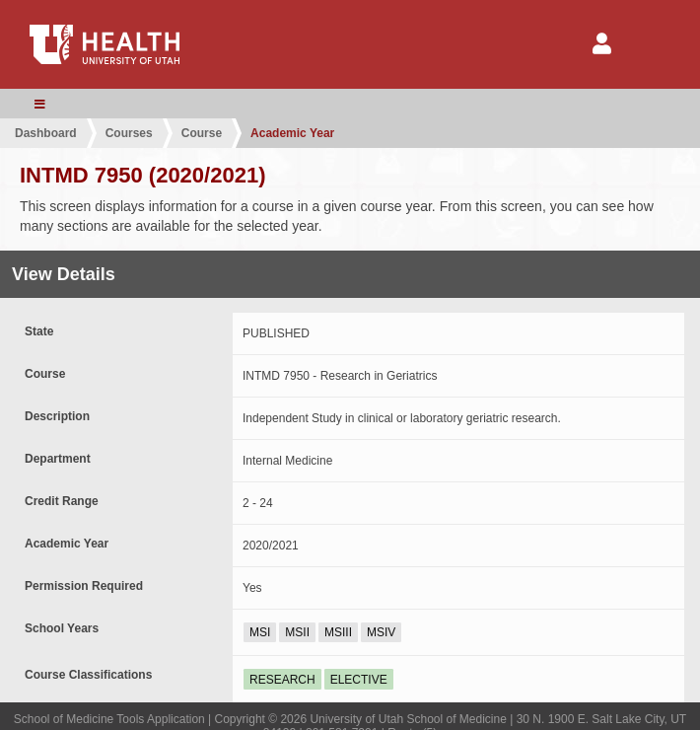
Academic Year (292, 133)
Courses (129, 133)
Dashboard (46, 133)
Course (202, 133)
